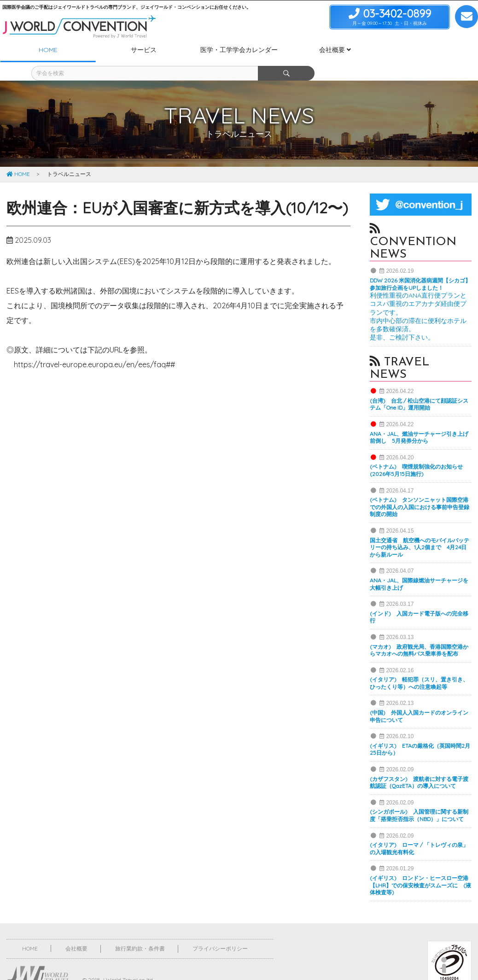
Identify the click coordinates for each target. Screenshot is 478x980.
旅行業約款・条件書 (140, 931)
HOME (18, 157)
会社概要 (76, 931)
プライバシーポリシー (220, 931)
